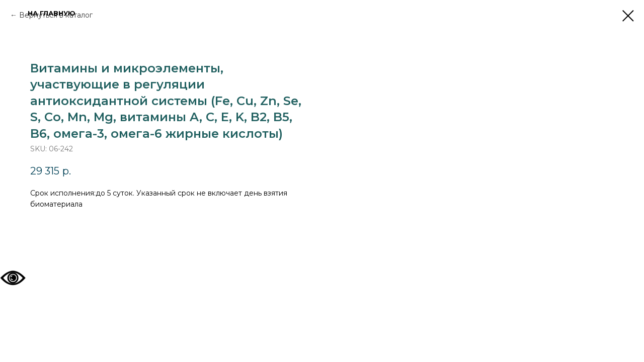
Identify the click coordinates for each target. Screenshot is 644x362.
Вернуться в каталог (56, 15)
